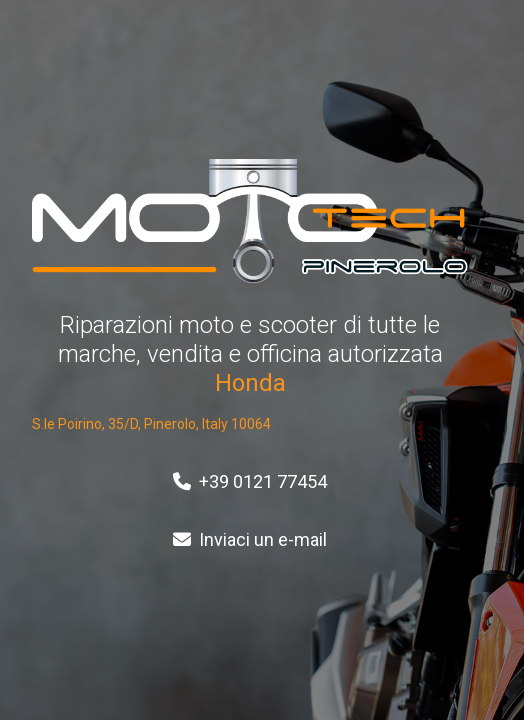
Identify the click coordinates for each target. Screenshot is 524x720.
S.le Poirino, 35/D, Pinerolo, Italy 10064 (151, 424)
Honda (250, 383)
